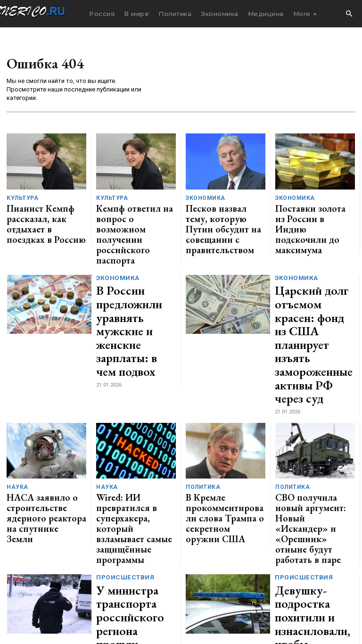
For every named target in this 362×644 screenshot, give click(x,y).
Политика (201, 385)
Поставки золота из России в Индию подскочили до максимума (314, 214)
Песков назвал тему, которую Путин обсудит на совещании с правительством (226, 217)
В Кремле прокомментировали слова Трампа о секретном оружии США (225, 404)
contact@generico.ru (192, 593)
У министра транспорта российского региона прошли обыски (134, 465)
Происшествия (124, 442)
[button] (349, 14)
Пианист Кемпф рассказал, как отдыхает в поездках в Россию (44, 214)
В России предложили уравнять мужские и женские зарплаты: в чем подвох (136, 272)
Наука (16, 385)
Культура (21, 198)
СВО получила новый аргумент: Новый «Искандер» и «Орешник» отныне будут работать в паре (315, 408)
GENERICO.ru (73, 587)
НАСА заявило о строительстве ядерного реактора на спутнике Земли (42, 404)
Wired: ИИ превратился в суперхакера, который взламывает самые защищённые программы (134, 404)
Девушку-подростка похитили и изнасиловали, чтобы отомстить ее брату (312, 465)
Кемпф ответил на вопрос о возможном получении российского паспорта (134, 214)
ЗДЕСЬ (92, 593)
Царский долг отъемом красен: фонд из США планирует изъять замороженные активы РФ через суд (312, 277)
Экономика (203, 198)
